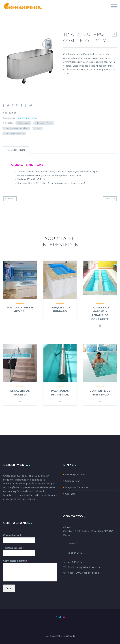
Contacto (70, 494)
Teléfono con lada (14, 548)
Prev (9, 199)
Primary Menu (114, 6)
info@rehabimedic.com (89, 567)
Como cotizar (72, 481)
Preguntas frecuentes (77, 487)
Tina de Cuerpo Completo (17, 128)
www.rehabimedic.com (88, 573)
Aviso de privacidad (75, 474)
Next (111, 199)
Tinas (33, 118)
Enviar (9, 588)
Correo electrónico (14, 535)
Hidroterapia (23, 118)
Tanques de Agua (44, 123)
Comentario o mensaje (16, 561)
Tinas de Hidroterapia (15, 133)
